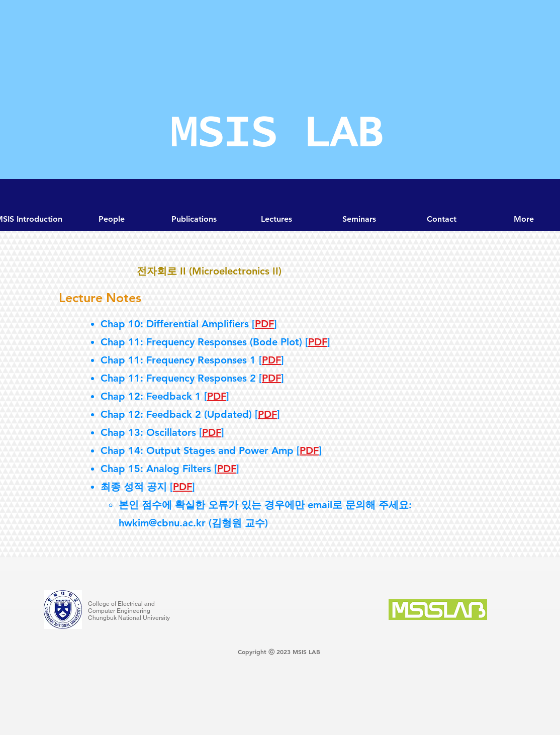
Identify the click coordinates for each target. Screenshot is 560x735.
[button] (359, 219)
